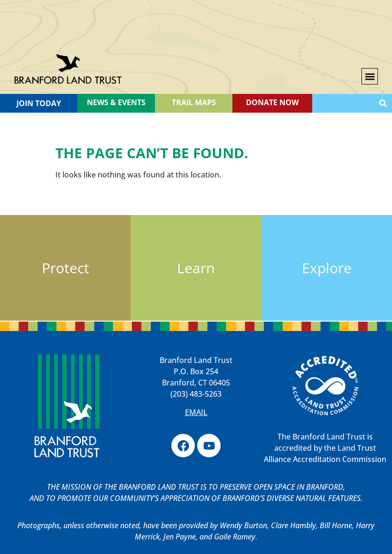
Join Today (39, 103)
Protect (65, 268)
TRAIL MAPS (194, 102)
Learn (196, 268)
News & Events (116, 102)
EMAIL (196, 412)
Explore (327, 268)
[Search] (383, 103)
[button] (370, 76)
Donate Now (272, 102)
